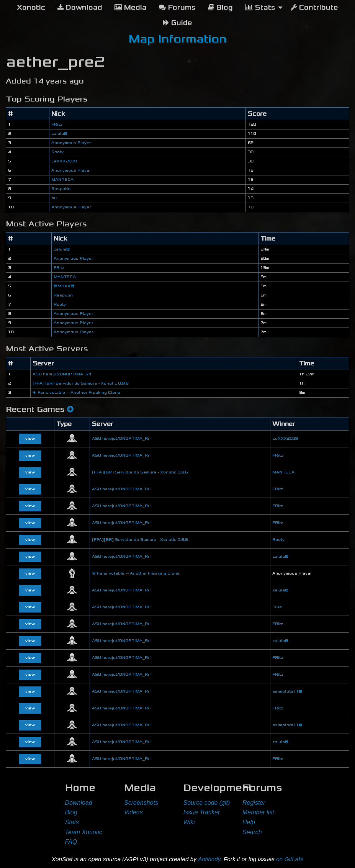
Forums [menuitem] (177, 7)
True (277, 607)
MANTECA (62, 180)
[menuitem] (31, 8)
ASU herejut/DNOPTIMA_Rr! (62, 374)
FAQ (71, 842)
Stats (72, 822)
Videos (133, 812)
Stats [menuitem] (260, 7)
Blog (71, 812)
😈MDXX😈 (64, 286)
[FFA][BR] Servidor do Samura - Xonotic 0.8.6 (80, 383)
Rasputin (61, 189)
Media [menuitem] (131, 7)
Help (249, 822)
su (54, 198)
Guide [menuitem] (177, 23)
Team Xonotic (84, 832)
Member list (258, 812)
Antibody (209, 859)
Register (254, 803)
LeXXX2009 (64, 161)
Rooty (57, 152)
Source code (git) (207, 803)
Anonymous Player (71, 143)
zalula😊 (59, 134)
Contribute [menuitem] (314, 7)
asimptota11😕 (287, 691)
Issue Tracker (202, 812)
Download (79, 803)
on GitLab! (290, 859)
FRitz (57, 124)
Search (252, 832)
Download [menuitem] (80, 7)
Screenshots (141, 803)
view (30, 439)
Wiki (189, 822)
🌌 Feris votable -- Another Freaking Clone (76, 393)
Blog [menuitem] (220, 7)
